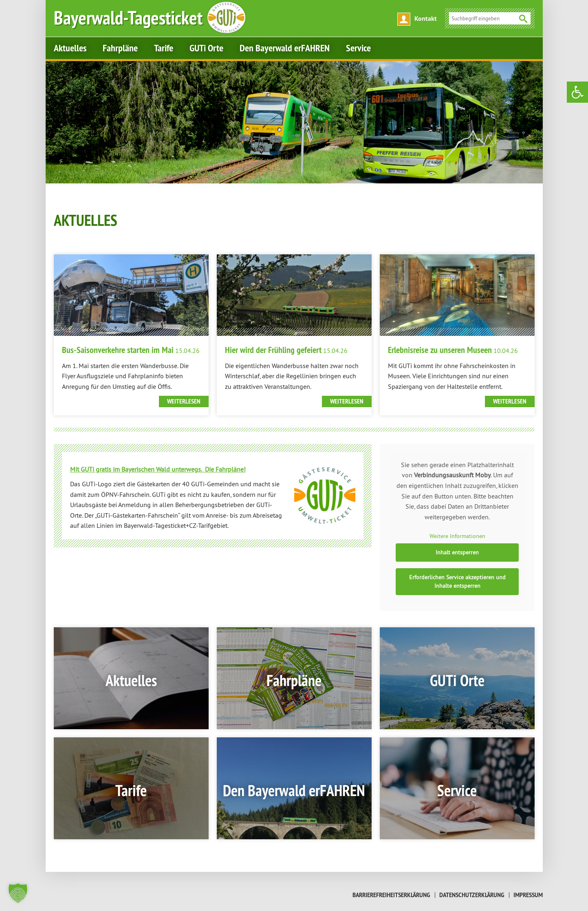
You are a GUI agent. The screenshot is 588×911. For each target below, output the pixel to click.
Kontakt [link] (426, 19)
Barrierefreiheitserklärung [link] (391, 895)
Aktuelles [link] (70, 48)
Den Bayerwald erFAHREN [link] (285, 48)
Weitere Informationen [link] (457, 537)
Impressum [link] (528, 895)
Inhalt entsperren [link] (457, 552)
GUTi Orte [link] (206, 48)
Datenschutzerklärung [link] (472, 895)
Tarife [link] (164, 48)
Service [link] (358, 48)
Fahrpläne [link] (120, 48)
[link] (577, 92)
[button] (18, 893)
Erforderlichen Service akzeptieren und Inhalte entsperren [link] (457, 581)
